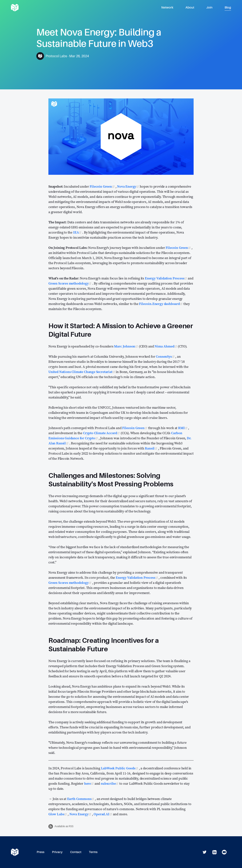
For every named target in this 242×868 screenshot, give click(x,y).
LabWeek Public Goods (120, 768)
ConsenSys (166, 356)
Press (41, 852)
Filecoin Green (102, 186)
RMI (183, 428)
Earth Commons (81, 799)
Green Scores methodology (70, 283)
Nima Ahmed (166, 346)
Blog (228, 7)
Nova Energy (128, 186)
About (190, 7)
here (89, 783)
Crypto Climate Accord (102, 433)
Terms (93, 852)
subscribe (110, 783)
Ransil (151, 448)
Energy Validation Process (166, 278)
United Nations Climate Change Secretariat (82, 372)
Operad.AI (103, 814)
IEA (78, 232)
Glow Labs (58, 814)
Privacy (57, 852)
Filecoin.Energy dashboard (161, 304)
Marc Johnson (126, 346)
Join (209, 7)
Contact (76, 852)
